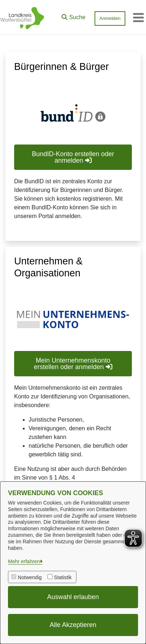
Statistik (63, 577)
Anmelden (110, 18)
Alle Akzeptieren (73, 625)
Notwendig (30, 577)
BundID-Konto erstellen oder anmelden (73, 157)
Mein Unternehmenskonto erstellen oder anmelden (73, 364)
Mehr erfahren (24, 561)
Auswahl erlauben (73, 597)
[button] (74, 16)
